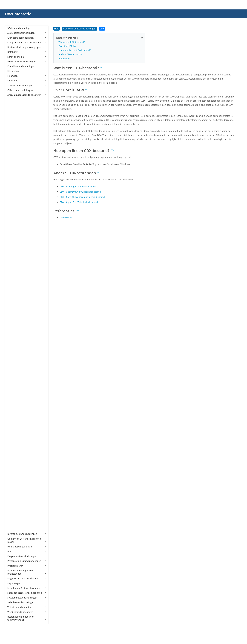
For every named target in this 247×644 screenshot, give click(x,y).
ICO (12, 319)
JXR (12, 376)
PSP (12, 458)
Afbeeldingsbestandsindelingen (27, 95)
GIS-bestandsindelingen (27, 90)
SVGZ (13, 491)
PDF (27, 551)
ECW (13, 257)
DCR (13, 224)
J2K (12, 333)
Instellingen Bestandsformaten (27, 588)
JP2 (12, 343)
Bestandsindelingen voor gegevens (27, 47)
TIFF (13, 505)
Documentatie (18, 14)
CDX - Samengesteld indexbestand (78, 187)
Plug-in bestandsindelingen (27, 556)
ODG (13, 400)
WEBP (14, 510)
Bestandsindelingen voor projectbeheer (27, 572)
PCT (13, 419)
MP (12, 386)
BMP (13, 162)
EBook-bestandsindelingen (27, 62)
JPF (12, 357)
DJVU (13, 248)
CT (12, 209)
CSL (12, 205)
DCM (13, 219)
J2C (12, 329)
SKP (13, 486)
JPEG (13, 353)
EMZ (13, 267)
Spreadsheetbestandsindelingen (27, 593)
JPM (13, 362)
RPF (12, 481)
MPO (13, 391)
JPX (12, 367)
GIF (12, 295)
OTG (13, 405)
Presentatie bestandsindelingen (27, 561)
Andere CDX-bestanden (71, 54)
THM (13, 500)
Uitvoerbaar (27, 71)
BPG (13, 167)
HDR (13, 300)
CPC (13, 190)
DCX (13, 228)
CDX (13, 176)
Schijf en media (27, 57)
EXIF (13, 271)
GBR (13, 291)
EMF (13, 262)
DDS (13, 233)
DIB (12, 238)
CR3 (13, 200)
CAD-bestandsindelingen (27, 38)
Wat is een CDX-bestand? (72, 42)
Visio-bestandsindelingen (27, 607)
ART (13, 138)
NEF (13, 396)
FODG (14, 286)
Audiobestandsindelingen (27, 33)
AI (12, 124)
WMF (13, 515)
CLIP (13, 181)
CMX (13, 186)
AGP (13, 119)
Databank (27, 52)
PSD (13, 453)
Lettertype (27, 81)
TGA (13, 496)
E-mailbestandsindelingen (27, 66)
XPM (13, 524)
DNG (13, 252)
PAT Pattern (17, 415)
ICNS (13, 314)
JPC (12, 348)
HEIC (13, 305)
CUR (13, 214)
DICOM (14, 243)
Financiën (27, 76)
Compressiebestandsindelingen (27, 42)
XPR (13, 529)
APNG (14, 133)
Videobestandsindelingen (27, 602)
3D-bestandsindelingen (27, 28)
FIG (12, 276)
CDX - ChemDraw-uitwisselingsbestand (80, 192)
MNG (13, 381)
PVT (12, 467)
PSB (13, 448)
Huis (57, 29)
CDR (13, 171)
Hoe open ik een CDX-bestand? (75, 50)
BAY (13, 152)
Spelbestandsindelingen (27, 85)
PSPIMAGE (16, 462)
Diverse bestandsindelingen (27, 534)
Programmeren (27, 566)
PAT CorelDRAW (19, 410)
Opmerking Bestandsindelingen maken (27, 540)
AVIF (13, 147)
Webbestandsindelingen (27, 612)
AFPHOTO (16, 104)
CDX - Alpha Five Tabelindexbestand (79, 202)
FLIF (13, 281)
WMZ (13, 520)
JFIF (12, 338)
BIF (12, 157)
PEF (12, 429)
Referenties (65, 59)
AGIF (13, 114)
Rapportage (27, 583)
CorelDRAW (66, 217)
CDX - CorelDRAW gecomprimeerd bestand (82, 197)
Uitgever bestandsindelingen (27, 578)
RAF (13, 472)
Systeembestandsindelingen (27, 598)
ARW (13, 143)
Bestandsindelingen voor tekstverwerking (27, 618)
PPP (12, 443)
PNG (13, 439)
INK (12, 324)
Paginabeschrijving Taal (27, 547)
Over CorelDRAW (67, 46)
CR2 (13, 195)
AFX (12, 109)
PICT (13, 434)
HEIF (13, 310)
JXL (12, 372)
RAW (13, 477)
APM (13, 128)
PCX (13, 424)
